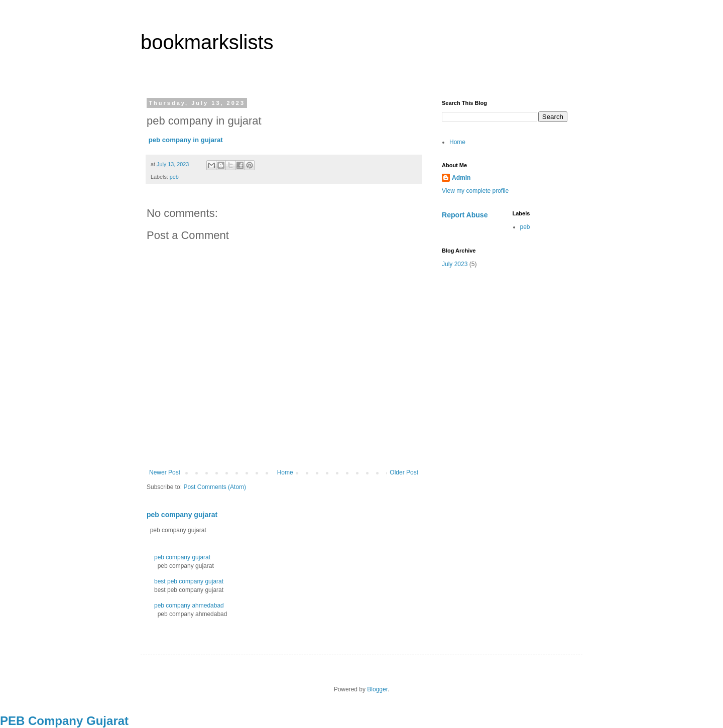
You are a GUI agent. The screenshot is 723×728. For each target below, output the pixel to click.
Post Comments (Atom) (215, 487)
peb (174, 177)
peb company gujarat (182, 515)
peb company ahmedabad (189, 605)
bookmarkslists (207, 42)
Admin (461, 178)
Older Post (404, 472)
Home (285, 472)
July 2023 (455, 264)
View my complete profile (475, 191)
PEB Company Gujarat (64, 721)
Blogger (377, 689)
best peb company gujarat (189, 581)
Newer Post (165, 472)
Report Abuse (465, 215)
